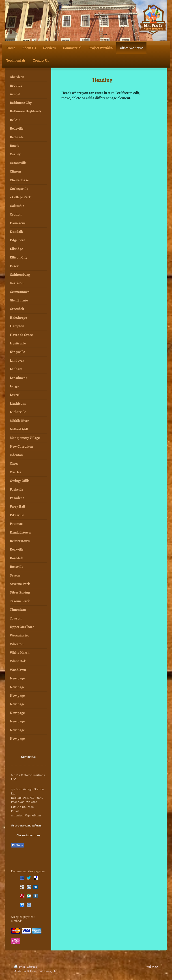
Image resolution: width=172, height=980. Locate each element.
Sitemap (32, 967)
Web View (152, 967)
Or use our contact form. (26, 825)
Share (17, 845)
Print (20, 967)
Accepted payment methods (23, 919)
